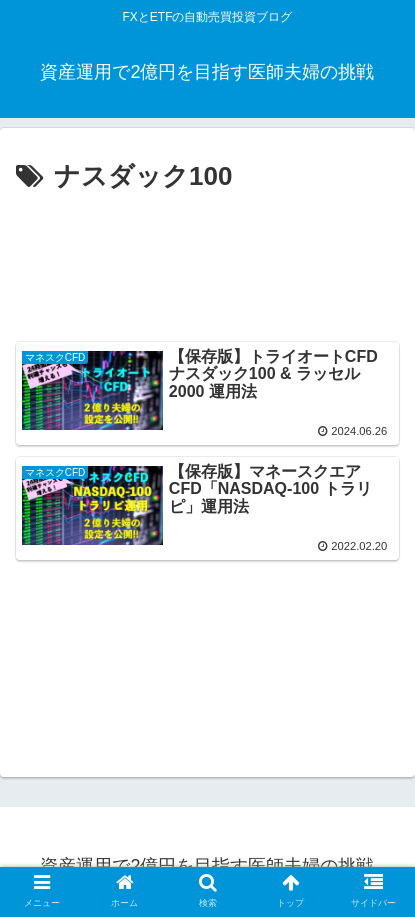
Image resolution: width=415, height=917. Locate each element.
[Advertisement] (207, 261)
